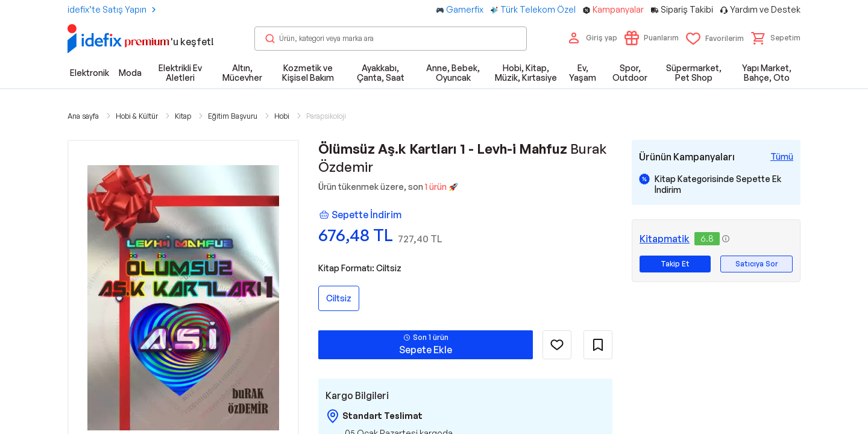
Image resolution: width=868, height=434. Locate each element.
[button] (776, 38)
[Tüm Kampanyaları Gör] (782, 157)
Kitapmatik (665, 239)
